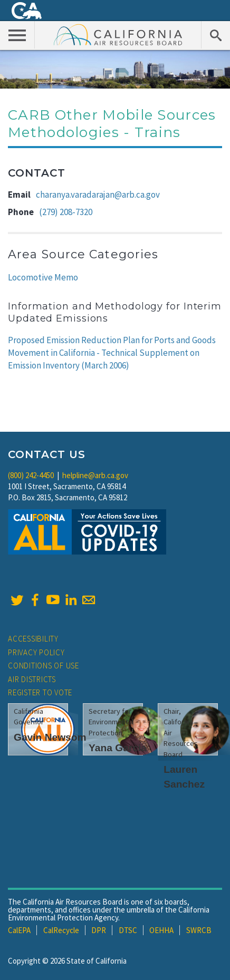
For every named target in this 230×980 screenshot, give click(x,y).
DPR (99, 930)
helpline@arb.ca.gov (95, 475)
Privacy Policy (36, 652)
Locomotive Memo (43, 277)
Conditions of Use (44, 666)
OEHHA (161, 930)
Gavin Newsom (50, 737)
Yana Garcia (118, 748)
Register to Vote (40, 692)
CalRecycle (61, 930)
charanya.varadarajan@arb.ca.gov (98, 195)
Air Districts (32, 679)
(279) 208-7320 (66, 212)
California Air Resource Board (118, 34)
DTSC (128, 930)
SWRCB (199, 930)
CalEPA (19, 930)
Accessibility (33, 639)
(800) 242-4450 (31, 475)
